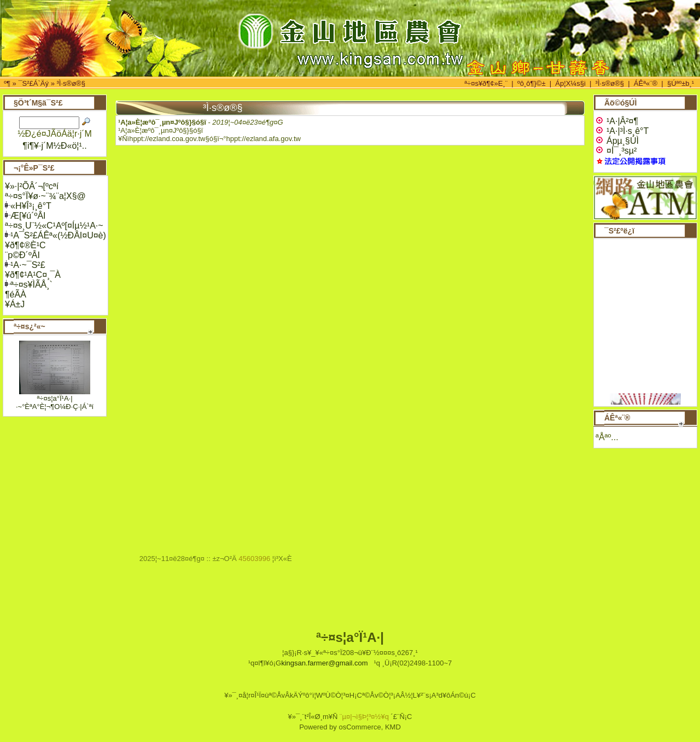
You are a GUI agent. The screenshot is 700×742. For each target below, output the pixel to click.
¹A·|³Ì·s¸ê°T (622, 131)
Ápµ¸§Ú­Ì (617, 141)
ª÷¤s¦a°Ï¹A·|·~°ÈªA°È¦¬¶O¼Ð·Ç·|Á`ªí (55, 402)
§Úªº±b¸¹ (681, 83)
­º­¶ (7, 83)
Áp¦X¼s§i (570, 83)
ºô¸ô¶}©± (532, 83)
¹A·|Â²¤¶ (617, 121)
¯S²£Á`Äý (33, 83)
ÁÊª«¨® (646, 83)
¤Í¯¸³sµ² (616, 151)
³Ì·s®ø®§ (71, 83)
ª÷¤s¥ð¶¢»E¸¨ (486, 83)
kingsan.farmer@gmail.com (324, 663)
